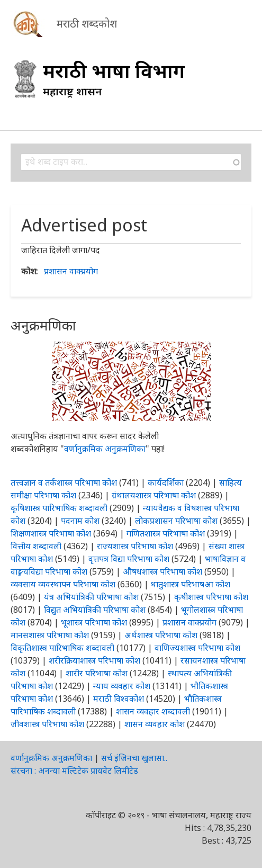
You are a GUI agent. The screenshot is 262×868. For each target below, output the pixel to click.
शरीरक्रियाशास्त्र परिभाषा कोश (94, 660)
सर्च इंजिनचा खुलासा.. (134, 758)
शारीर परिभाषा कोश (97, 673)
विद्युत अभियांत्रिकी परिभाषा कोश (95, 610)
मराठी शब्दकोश (87, 24)
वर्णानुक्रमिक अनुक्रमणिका (105, 449)
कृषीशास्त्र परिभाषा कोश (211, 597)
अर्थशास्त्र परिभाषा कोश (161, 635)
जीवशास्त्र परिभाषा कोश (47, 724)
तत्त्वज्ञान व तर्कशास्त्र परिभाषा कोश (64, 482)
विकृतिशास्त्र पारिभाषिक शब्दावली (64, 648)
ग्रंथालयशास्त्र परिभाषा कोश (154, 495)
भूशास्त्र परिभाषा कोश (94, 622)
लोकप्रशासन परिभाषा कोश (176, 521)
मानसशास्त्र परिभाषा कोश (50, 635)
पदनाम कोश (80, 521)
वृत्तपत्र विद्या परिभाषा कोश (129, 559)
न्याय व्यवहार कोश (122, 686)
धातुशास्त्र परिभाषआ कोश (191, 584)
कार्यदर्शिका (166, 482)
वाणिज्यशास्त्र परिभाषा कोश (197, 648)
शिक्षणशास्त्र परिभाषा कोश (51, 533)
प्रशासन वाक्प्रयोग (71, 271)
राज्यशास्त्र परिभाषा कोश (135, 546)
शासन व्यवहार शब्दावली (153, 711)
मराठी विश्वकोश (119, 699)
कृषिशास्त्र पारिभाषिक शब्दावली (59, 508)
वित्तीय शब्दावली (36, 546)
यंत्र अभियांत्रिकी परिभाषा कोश (91, 597)
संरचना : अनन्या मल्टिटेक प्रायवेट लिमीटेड (74, 771)
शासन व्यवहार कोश (155, 724)
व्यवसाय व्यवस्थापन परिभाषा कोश (63, 584)
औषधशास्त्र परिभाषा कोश (162, 571)
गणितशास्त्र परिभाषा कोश (166, 533)
